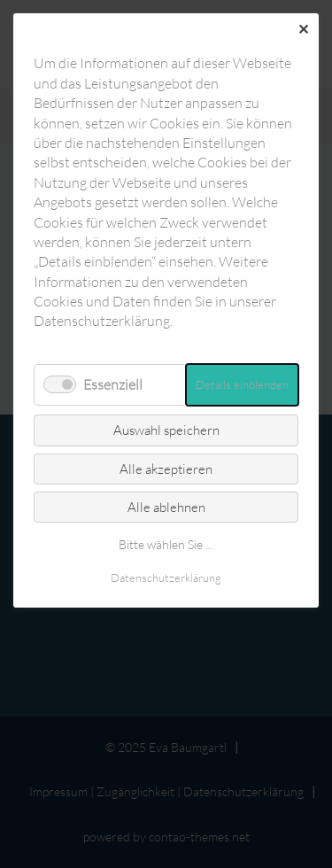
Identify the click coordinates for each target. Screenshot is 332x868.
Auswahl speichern (166, 430)
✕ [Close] (303, 29)
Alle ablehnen (166, 507)
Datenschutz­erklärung (166, 577)
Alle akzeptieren (166, 469)
